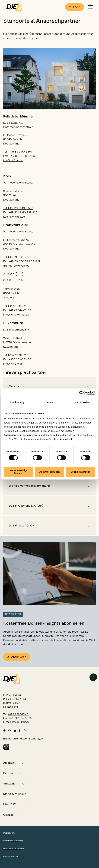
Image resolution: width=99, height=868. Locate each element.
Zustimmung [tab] (17, 402)
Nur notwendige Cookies (18, 472)
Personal (15, 386)
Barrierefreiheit (11, 856)
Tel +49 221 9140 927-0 (18, 208)
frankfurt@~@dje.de (16, 266)
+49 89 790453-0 (20, 152)
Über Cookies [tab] (82, 402)
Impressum (9, 833)
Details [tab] (50, 402)
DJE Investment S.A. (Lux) (26, 506)
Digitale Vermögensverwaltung (29, 486)
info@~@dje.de (13, 160)
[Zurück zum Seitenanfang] (93, 677)
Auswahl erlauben (49, 472)
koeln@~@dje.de (14, 217)
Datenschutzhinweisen (17, 435)
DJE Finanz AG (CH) (22, 526)
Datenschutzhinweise (14, 849)
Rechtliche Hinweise (13, 841)
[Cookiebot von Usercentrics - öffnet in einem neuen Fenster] (81, 393)
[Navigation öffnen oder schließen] (90, 7)
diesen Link (66, 439)
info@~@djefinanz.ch (17, 315)
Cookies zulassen (80, 472)
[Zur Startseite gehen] (14, 7)
